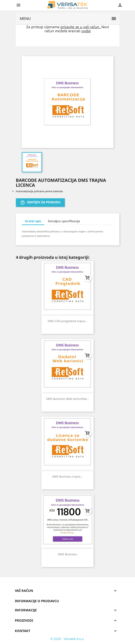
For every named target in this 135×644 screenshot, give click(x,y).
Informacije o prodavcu (37, 601)
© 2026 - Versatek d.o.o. (67, 639)
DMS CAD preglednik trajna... (68, 321)
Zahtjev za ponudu (40, 203)
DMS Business (67, 554)
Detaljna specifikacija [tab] (64, 221)
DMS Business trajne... (67, 476)
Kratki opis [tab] (33, 221)
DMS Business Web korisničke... (68, 399)
